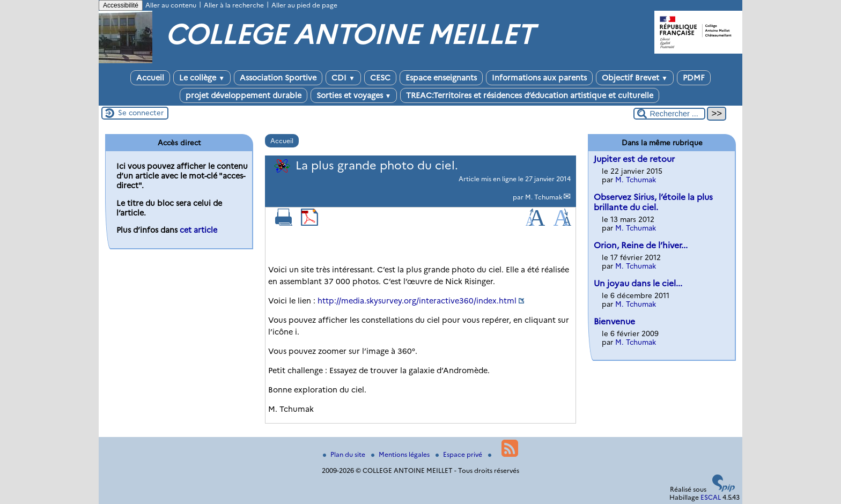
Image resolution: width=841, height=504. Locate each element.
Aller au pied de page (304, 5)
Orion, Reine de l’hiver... (641, 245)
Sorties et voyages (354, 95)
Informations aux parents (539, 78)
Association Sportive (278, 78)
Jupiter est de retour (634, 159)
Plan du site (345, 454)
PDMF (694, 78)
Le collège (202, 78)
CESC (380, 78)
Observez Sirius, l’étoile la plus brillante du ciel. (653, 202)
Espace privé (460, 454)
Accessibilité (121, 5)
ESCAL (711, 497)
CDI (343, 78)
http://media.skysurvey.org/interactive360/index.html (417, 301)
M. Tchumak (544, 197)
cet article (198, 230)
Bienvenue (614, 321)
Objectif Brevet (635, 78)
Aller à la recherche (234, 5)
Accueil (150, 78)
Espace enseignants (441, 78)
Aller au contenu (171, 5)
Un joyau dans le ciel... (638, 283)
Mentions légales (401, 454)
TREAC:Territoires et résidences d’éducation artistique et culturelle (530, 95)
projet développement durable (244, 95)
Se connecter (141, 113)
